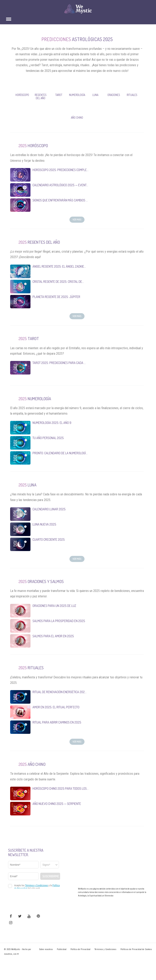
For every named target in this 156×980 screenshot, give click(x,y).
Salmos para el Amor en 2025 (53, 636)
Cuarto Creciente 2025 (49, 539)
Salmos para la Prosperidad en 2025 (59, 621)
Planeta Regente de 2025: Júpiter (56, 297)
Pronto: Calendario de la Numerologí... (60, 453)
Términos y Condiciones (105, 949)
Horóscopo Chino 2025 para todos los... (61, 788)
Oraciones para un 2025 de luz (54, 606)
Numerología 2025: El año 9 (52, 423)
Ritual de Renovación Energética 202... (60, 692)
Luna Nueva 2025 (44, 524)
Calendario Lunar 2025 (49, 509)
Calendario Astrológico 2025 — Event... (60, 185)
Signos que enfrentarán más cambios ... (60, 200)
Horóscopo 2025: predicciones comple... (61, 170)
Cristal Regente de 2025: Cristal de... (58, 281)
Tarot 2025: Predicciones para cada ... (59, 363)
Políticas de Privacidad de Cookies (136, 949)
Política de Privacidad (80, 949)
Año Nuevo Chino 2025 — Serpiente (57, 804)
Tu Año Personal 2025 (48, 438)
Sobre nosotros (46, 949)
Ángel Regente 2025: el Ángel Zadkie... (59, 266)
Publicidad (62, 949)
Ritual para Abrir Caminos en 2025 (57, 722)
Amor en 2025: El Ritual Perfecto (56, 707)
